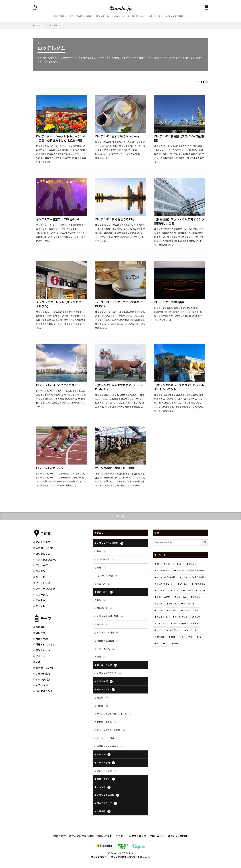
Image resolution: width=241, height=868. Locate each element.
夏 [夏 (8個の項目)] (191, 637)
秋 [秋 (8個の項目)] (158, 643)
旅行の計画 (105, 608)
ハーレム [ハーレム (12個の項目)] (173, 610)
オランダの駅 (109, 576)
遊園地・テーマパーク (110, 747)
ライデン (40, 571)
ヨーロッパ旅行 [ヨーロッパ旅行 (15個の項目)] (179, 624)
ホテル (103, 625)
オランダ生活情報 (174, 16)
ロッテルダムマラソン (50, 468)
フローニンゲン (107, 771)
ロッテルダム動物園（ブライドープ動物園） (179, 138)
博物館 (103, 706)
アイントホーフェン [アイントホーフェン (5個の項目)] (174, 564)
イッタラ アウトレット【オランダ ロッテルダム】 (60, 304)
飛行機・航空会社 (108, 641)
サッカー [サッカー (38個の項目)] (201, 591)
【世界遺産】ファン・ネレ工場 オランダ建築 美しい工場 (179, 221)
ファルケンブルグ (45, 589)
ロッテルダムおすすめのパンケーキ (117, 136)
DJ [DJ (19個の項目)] (158, 564)
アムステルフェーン (46, 560)
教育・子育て (106, 779)
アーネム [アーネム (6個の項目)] (184, 584)
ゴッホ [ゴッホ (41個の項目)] (188, 591)
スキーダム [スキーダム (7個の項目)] (181, 597)
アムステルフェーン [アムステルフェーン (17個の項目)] (165, 584)
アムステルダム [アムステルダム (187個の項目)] (163, 571)
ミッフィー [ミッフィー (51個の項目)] (199, 617)
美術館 (103, 698)
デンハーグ (42, 565)
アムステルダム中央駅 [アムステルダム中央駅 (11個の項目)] (166, 577)
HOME (38, 25)
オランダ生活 (43, 674)
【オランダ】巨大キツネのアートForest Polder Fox (120, 387)
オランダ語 (42, 685)
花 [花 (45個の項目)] (166, 643)
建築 (102, 657)
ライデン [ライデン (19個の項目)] (196, 624)
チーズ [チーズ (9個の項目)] (159, 604)
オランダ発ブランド (109, 673)
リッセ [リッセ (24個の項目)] (160, 630)
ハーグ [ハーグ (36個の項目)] (160, 610)
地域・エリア (154, 16)
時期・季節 (42, 639)
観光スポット (102, 16)
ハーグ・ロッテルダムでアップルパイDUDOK (119, 304)
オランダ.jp (127, 853)
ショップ (104, 787)
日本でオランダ (44, 691)
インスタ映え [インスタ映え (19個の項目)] (200, 584)
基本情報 (40, 627)
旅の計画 (40, 633)
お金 (102, 551)
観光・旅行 (59, 16)
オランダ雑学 (43, 679)
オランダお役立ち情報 (80, 16)
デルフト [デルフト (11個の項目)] (173, 604)
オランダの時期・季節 (110, 616)
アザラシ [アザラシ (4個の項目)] (193, 564)
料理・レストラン (45, 644)
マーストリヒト (44, 583)
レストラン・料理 (108, 633)
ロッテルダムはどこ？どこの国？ (57, 385)
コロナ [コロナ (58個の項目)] (176, 591)
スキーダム (42, 594)
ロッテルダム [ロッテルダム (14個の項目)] (193, 630)
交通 (38, 662)
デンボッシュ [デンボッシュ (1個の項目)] (189, 604)
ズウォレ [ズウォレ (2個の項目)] (196, 597)
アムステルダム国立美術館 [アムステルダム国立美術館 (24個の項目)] (193, 577)
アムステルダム (44, 542)
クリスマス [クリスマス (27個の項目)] (161, 591)
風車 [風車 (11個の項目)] (176, 643)
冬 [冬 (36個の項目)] (183, 637)
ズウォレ (40, 606)
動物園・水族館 (107, 722)
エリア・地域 (106, 763)
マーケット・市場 (108, 738)
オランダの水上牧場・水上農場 (115, 468)
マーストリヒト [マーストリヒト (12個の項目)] (181, 617)
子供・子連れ (106, 649)
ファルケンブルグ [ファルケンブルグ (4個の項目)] (191, 610)
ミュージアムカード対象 (111, 730)
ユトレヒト (42, 577)
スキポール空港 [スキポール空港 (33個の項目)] (163, 597)
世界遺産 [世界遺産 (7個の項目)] (160, 637)
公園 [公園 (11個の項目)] (173, 637)
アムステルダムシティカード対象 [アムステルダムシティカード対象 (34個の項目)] (190, 571)
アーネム (40, 600)
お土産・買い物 (135, 16)
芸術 (102, 600)
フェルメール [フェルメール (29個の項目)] (162, 617)
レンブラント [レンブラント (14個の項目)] (175, 630)
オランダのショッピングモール (114, 714)
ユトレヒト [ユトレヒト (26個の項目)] (161, 624)
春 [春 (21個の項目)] (200, 637)
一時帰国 (104, 812)
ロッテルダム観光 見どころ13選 (115, 219)
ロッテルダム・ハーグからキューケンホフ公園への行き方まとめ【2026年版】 (61, 138)
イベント (118, 16)
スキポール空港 (44, 548)
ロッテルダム (51, 25)
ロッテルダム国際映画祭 (169, 302)
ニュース (104, 584)
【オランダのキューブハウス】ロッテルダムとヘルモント (179, 387)
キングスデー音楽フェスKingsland (57, 219)
